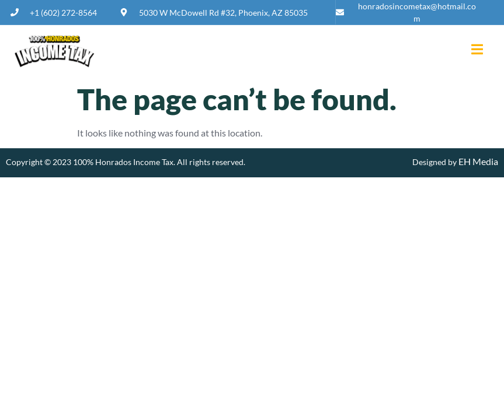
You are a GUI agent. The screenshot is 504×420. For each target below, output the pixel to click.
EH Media (477, 161)
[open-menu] (473, 51)
